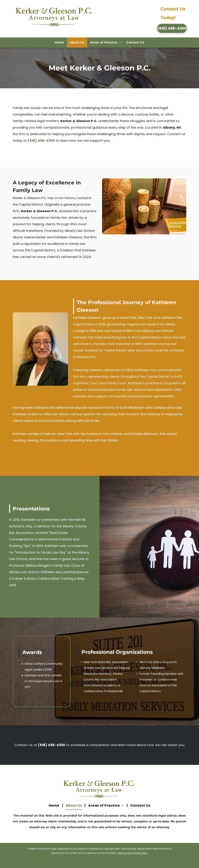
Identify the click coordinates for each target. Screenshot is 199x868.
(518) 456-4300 (41, 141)
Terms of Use (124, 853)
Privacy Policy (141, 853)
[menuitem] (59, 43)
